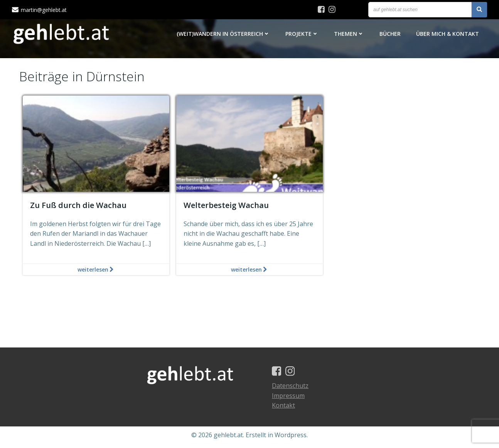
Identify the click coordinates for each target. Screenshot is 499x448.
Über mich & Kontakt (448, 34)
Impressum (290, 399)
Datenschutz (292, 390)
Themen (349, 34)
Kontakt (285, 409)
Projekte (302, 34)
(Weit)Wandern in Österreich (224, 34)
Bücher (390, 34)
